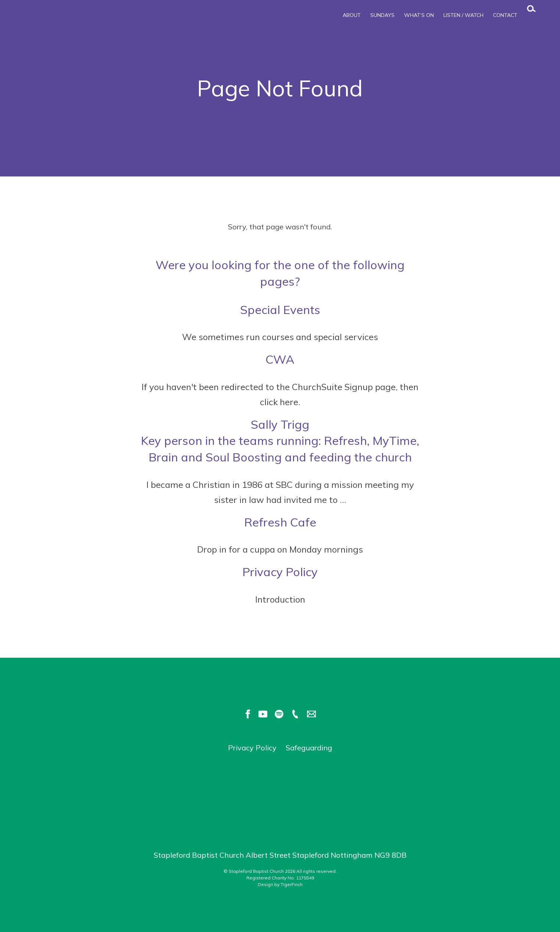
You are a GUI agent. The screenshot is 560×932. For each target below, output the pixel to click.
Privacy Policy (280, 572)
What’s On (419, 15)
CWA (280, 359)
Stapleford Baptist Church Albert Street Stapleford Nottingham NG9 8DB (280, 855)
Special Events (280, 310)
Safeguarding (309, 748)
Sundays (382, 15)
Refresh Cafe (280, 522)
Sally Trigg (280, 441)
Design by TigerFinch (280, 884)
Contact (505, 15)
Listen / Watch (463, 15)
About (352, 15)
